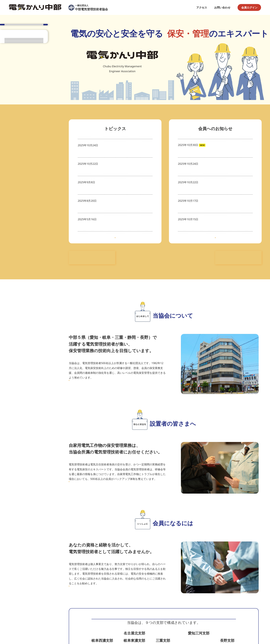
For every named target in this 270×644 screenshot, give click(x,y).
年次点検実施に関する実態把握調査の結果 (203, 170)
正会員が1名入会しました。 (195, 212)
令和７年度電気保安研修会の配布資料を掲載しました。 (212, 230)
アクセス (202, 7)
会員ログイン (249, 7)
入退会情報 (246, 205)
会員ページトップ (24, 97)
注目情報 (247, 145)
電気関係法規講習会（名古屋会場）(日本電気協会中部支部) (114, 212)
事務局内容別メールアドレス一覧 (198, 151)
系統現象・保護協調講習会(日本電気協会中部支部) (108, 170)
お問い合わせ (222, 7)
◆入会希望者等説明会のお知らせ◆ (99, 151)
